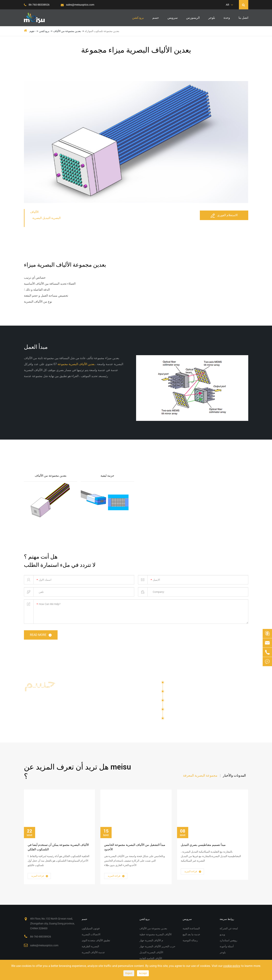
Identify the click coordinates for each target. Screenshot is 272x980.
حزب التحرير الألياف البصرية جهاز (157, 946)
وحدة (227, 18)
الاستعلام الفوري (224, 215)
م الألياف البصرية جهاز (151, 940)
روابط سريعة (227, 919)
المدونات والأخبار (234, 775)
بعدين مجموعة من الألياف (67, 31)
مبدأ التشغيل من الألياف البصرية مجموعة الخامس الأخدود (135, 847)
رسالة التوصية (190, 940)
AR (228, 5)
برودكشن (138, 18)
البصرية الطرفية (177, 711)
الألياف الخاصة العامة (151, 958)
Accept (143, 973)
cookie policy (232, 966)
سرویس (173, 18)
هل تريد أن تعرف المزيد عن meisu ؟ (77, 772)
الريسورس (193, 18)
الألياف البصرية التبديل (151, 952)
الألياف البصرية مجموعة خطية (156, 934)
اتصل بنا (243, 18)
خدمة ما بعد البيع (191, 934)
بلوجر (212, 18)
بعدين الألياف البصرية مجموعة (76, 364)
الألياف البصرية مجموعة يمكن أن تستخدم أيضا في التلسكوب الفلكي (58, 847)
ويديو (222, 934)
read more (41, 635)
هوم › (32, 31)
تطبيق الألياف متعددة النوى (184, 702)
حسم (156, 18)
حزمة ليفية (107, 476)
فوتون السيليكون (177, 684)
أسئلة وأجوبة (227, 946)
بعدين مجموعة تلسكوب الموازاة (102, 31)
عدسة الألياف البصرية (184, 718)
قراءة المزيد (40, 876)
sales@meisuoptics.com (77, 5)
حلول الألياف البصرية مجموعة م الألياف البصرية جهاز (64, 694)
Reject (129, 973)
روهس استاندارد (228, 940)
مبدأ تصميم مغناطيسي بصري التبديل (203, 845)
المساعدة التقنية (191, 928)
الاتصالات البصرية (178, 693)
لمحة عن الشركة (229, 928)
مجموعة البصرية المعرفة (200, 775)
